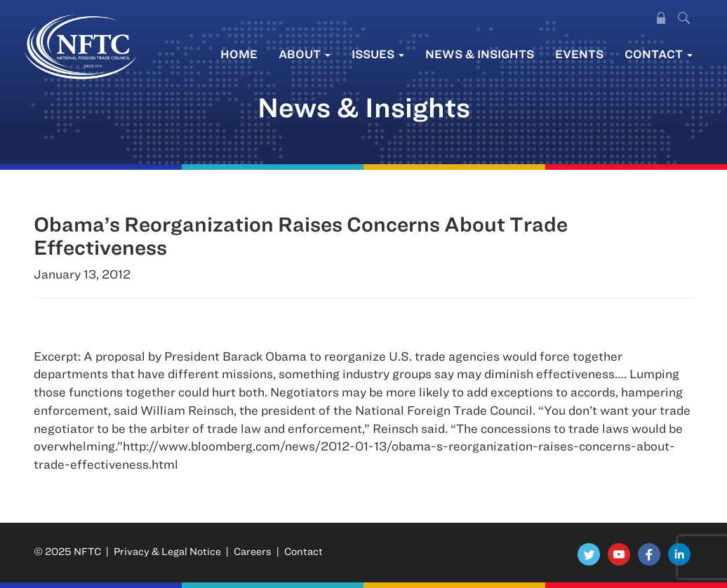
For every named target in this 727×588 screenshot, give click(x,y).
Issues (378, 54)
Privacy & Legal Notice (167, 551)
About (305, 54)
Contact (659, 54)
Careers (253, 551)
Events (579, 54)
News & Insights (480, 54)
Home (239, 54)
